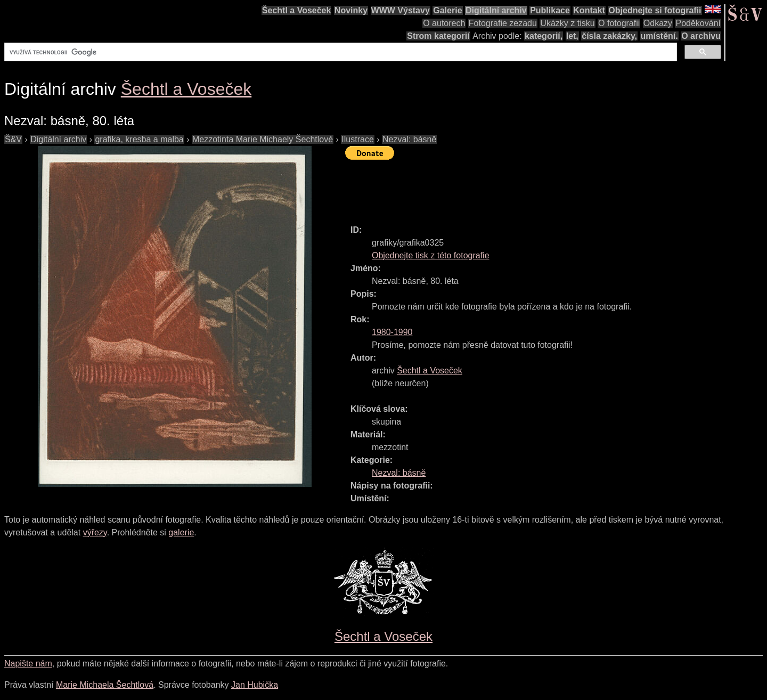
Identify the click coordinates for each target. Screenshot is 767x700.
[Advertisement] (539, 188)
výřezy (95, 532)
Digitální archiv (496, 10)
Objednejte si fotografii (655, 10)
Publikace (550, 10)
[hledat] (340, 52)
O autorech (444, 23)
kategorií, (544, 36)
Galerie (447, 10)
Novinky (351, 10)
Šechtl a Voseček (297, 10)
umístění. (659, 36)
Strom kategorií (438, 36)
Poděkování (698, 23)
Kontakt (589, 10)
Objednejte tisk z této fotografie (431, 255)
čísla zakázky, (609, 36)
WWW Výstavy (401, 10)
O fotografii (619, 23)
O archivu (701, 36)
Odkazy (658, 23)
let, (572, 36)
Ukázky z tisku (567, 23)
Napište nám (28, 664)
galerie (181, 532)
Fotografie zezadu (503, 23)
